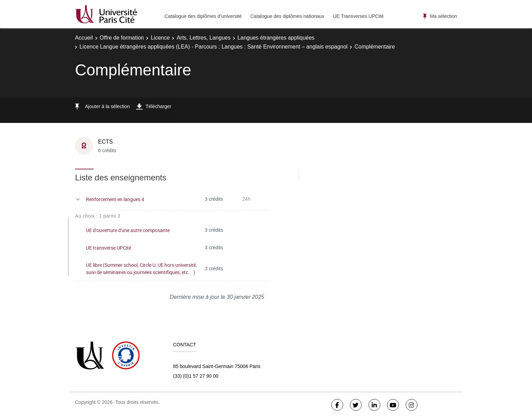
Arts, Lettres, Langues (204, 38)
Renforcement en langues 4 (115, 199)
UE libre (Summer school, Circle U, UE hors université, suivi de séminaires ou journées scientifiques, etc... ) (141, 269)
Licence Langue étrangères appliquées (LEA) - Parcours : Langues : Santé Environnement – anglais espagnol (214, 47)
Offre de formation (122, 38)
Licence (160, 38)
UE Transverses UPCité (358, 16)
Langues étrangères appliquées (276, 38)
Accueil (84, 38)
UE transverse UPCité (109, 248)
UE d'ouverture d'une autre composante (128, 230)
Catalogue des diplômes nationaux (287, 16)
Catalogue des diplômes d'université (203, 16)
